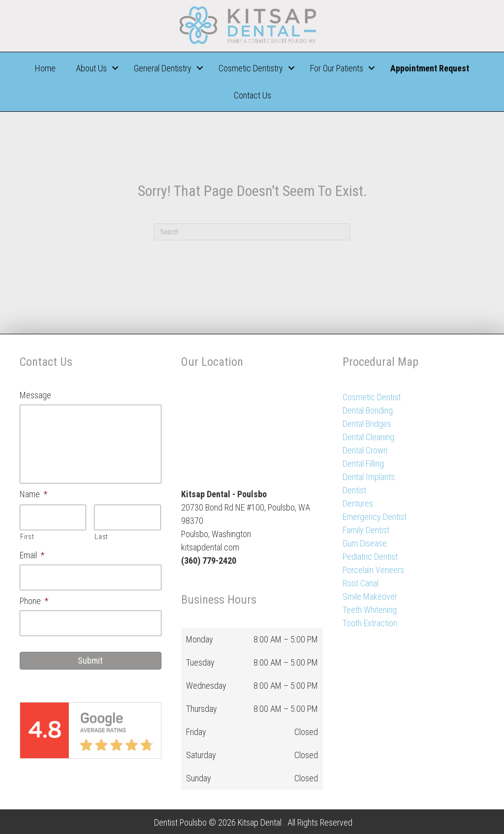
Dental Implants (369, 477)
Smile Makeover (370, 596)
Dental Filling (363, 464)
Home (45, 68)
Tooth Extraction (370, 623)
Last (101, 537)
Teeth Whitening (370, 610)
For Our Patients (337, 68)
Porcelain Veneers (373, 570)
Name (33, 494)
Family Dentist (366, 530)
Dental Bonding (368, 410)
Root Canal (361, 583)
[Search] (252, 232)
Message (35, 395)
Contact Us (252, 95)
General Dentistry (163, 68)
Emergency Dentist (375, 517)
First (27, 537)
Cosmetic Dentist (372, 397)
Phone (34, 601)
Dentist (354, 490)
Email (32, 555)
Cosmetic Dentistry (251, 68)
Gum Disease (365, 543)
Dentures (358, 503)
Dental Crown (365, 450)
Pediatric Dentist (370, 557)
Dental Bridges (367, 424)
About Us (91, 68)
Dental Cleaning (368, 437)
